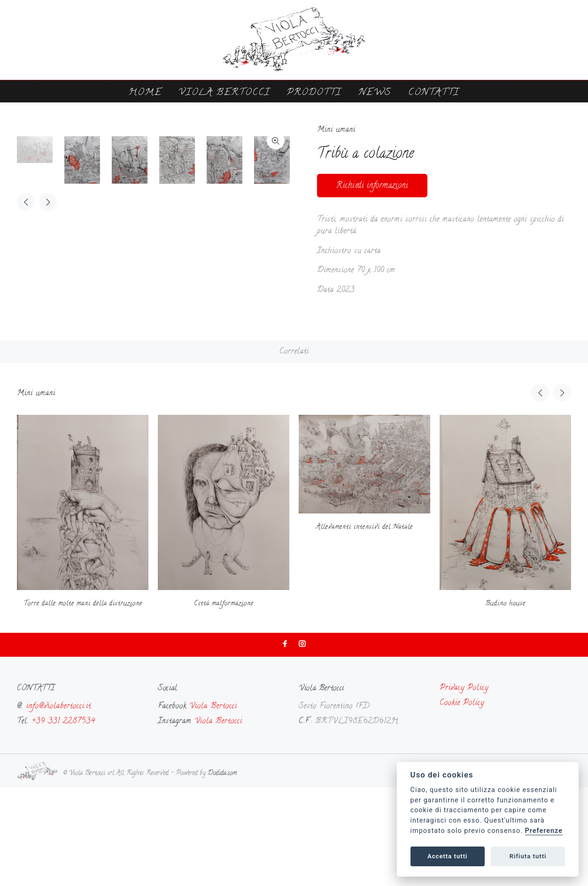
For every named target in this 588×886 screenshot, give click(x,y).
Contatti (434, 93)
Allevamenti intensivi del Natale (364, 626)
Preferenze (544, 831)
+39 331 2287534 (63, 820)
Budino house (505, 703)
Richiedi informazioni (372, 186)
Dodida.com (222, 872)
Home (145, 93)
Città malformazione (224, 703)
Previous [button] (26, 406)
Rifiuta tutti (528, 856)
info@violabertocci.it (59, 805)
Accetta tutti (448, 856)
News (375, 93)
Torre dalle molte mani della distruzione (83, 703)
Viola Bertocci (224, 93)
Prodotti (314, 93)
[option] (41, 354)
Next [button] (48, 406)
